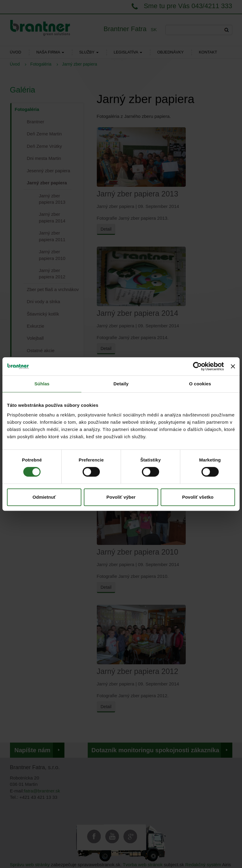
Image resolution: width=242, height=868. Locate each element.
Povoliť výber (121, 497)
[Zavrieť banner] (233, 366)
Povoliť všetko (198, 497)
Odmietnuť (44, 497)
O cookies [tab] (200, 384)
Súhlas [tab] (42, 384)
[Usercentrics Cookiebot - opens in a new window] (197, 366)
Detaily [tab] (121, 384)
